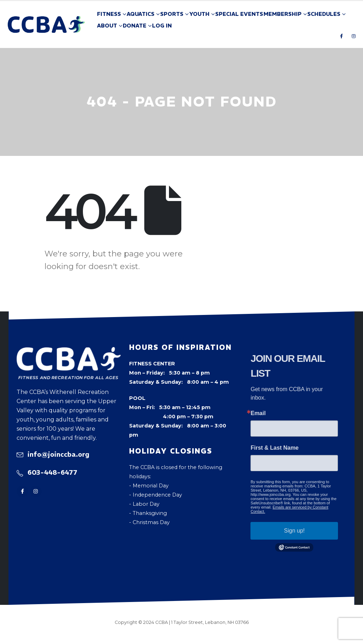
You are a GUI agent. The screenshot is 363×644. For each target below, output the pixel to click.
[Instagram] (353, 36)
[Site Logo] (46, 25)
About (107, 26)
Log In (162, 26)
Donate (135, 26)
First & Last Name (274, 448)
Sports (172, 14)
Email (258, 413)
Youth (199, 14)
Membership (283, 14)
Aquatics (141, 14)
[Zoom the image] (69, 352)
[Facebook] (341, 36)
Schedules (324, 14)
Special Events (239, 14)
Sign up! (294, 531)
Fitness (109, 14)
